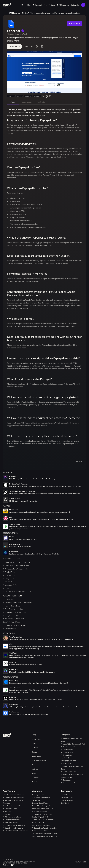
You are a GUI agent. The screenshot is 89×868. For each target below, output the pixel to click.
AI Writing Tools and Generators (72, 774)
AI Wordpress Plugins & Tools (14, 619)
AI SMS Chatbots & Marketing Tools (15, 831)
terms (84, 862)
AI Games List (66, 780)
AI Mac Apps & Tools (10, 809)
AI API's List (7, 811)
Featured (35, 748)
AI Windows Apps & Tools (12, 817)
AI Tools (35, 782)
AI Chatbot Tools (9, 572)
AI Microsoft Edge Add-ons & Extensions (13, 802)
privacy (78, 862)
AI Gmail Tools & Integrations (13, 609)
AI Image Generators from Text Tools (16, 562)
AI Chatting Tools (9, 575)
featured (7, 506)
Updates (35, 769)
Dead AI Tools (9, 633)
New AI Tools (37, 739)
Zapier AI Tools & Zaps (40, 831)
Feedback (35, 778)
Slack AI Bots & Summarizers (42, 825)
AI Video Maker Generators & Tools (16, 566)
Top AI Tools (36, 756)
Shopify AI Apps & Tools (11, 622)
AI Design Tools (8, 578)
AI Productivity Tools (68, 783)
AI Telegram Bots (9, 599)
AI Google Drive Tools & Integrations (45, 828)
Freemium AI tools (67, 797)
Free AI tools (65, 795)
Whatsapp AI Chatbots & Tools (14, 612)
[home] (7, 5)
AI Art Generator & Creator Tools (15, 569)
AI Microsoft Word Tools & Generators (17, 603)
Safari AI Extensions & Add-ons (13, 795)
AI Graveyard (36, 765)
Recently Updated (10, 677)
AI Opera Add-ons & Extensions (14, 825)
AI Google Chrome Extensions (13, 797)
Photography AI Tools (11, 585)
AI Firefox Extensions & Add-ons (14, 806)
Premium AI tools (67, 800)
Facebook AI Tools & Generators (15, 625)
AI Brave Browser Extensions (13, 828)
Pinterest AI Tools (9, 628)
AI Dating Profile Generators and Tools (17, 591)
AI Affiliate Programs (39, 760)
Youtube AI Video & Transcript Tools (44, 836)
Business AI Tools (67, 777)
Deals (34, 743)
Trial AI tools (65, 803)
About (34, 773)
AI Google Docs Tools (11, 615)
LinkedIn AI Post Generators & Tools (44, 833)
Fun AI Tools (7, 582)
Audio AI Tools (8, 588)
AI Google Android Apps (11, 820)
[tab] (13, 102)
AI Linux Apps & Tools (10, 822)
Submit (34, 752)
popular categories (12, 559)
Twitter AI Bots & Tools (11, 606)
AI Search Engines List (68, 772)
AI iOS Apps (7, 814)
